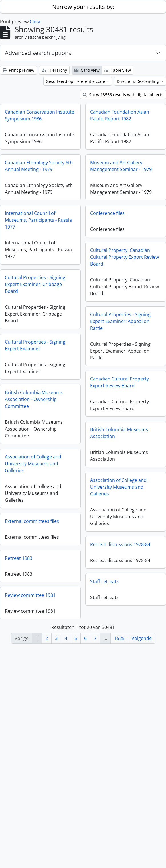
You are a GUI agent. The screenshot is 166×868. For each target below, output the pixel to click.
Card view (87, 70)
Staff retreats (84, 629)
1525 (119, 638)
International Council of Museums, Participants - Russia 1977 (38, 231)
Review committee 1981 (30, 648)
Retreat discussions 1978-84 (100, 583)
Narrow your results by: (83, 7)
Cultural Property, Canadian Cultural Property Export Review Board (104, 277)
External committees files (32, 556)
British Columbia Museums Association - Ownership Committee (34, 430)
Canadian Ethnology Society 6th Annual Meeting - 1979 (39, 172)
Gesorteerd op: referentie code (76, 81)
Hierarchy (54, 70)
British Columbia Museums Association (99, 463)
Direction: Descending (138, 81)
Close (36, 22)
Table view (118, 70)
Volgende (142, 638)
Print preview (18, 70)
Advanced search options (38, 53)
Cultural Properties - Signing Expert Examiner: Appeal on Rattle (100, 344)
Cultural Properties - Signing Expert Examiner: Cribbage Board (35, 307)
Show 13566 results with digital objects (123, 95)
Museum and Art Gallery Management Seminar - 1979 (100, 180)
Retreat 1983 (19, 602)
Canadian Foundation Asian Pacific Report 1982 (99, 124)
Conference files (87, 233)
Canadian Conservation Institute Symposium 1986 (40, 115)
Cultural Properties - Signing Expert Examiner (35, 370)
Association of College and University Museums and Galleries (33, 496)
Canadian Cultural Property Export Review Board (99, 407)
